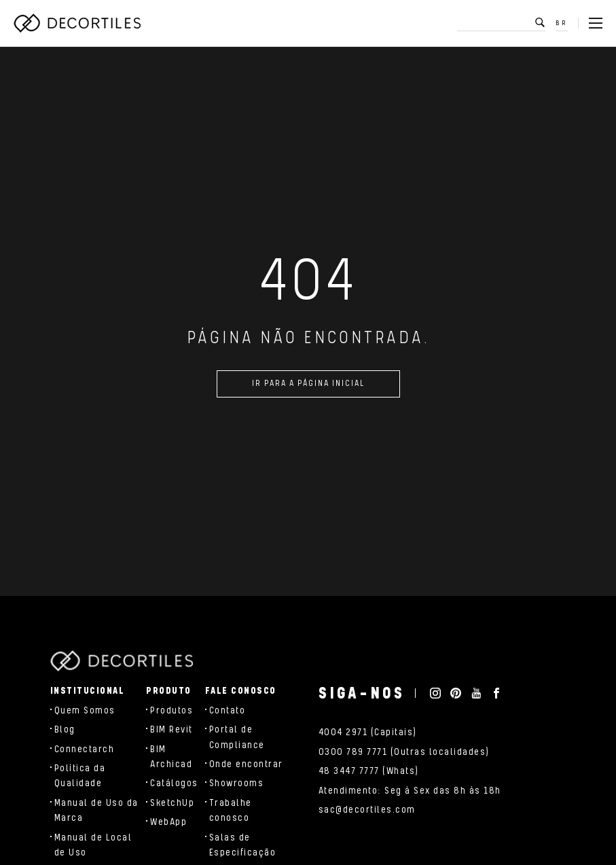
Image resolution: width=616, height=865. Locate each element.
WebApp (168, 822)
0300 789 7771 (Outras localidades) (404, 752)
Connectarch (85, 749)
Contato (228, 711)
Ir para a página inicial (308, 386)
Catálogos (174, 783)
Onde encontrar (246, 764)
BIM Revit (171, 730)
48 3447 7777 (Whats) (369, 771)
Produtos (171, 711)
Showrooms (237, 783)
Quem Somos (85, 711)
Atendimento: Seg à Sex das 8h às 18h (410, 791)
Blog (65, 730)
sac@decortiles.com (367, 810)
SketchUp (172, 803)
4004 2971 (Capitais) (368, 732)
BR (562, 23)
